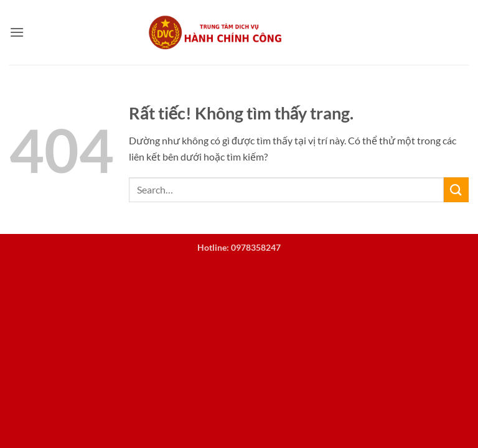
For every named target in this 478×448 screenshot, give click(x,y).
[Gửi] (456, 189)
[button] (17, 32)
